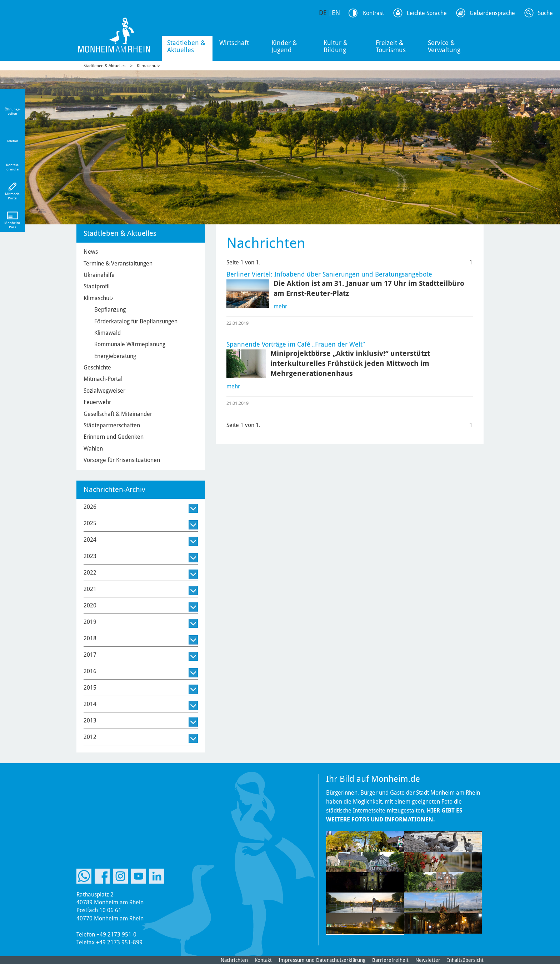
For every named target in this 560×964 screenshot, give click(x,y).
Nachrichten (234, 960)
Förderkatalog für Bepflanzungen (136, 321)
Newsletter (428, 960)
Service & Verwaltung (444, 46)
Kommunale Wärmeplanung (130, 344)
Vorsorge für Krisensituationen (122, 460)
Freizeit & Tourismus (391, 46)
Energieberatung (115, 356)
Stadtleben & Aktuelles (186, 46)
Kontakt (263, 960)
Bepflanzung (110, 310)
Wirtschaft (234, 43)
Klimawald (107, 333)
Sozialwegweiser (104, 391)
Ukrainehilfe (99, 275)
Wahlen (93, 449)
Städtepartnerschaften (112, 425)
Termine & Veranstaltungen (118, 264)
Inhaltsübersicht (465, 960)
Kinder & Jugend (284, 46)
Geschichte (97, 367)
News (91, 252)
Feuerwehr (97, 402)
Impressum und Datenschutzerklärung (322, 960)
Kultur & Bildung (336, 46)
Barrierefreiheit (390, 960)
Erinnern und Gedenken (114, 437)
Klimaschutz (148, 66)
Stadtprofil (97, 286)
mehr (280, 306)
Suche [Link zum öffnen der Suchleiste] (545, 13)
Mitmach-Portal (103, 379)
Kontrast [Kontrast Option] (373, 13)
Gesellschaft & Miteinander (118, 414)
